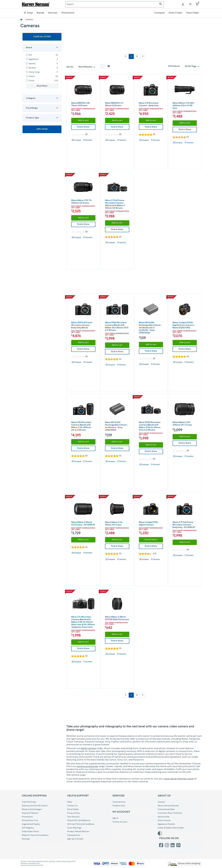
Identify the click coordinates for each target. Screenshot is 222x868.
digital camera (88, 749)
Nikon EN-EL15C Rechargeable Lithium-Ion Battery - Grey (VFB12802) (116, 426)
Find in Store (83, 127)
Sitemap (26, 839)
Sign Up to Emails (75, 839)
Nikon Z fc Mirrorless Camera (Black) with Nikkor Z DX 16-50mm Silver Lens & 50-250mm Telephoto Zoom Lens (83, 622)
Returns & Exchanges (32, 809)
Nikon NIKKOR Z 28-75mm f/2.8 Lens (81, 104)
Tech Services (119, 802)
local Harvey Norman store (179, 779)
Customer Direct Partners (170, 813)
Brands (40, 13)
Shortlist (89, 140)
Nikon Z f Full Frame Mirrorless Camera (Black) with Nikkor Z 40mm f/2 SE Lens (115, 204)
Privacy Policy (73, 813)
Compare (159, 13)
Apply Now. (42, 128)
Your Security (73, 817)
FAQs (70, 802)
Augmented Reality (31, 824)
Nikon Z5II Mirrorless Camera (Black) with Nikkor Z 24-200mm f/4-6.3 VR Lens (81, 426)
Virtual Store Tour (30, 821)
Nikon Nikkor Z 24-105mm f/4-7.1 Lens (182, 424)
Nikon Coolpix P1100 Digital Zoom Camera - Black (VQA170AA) (184, 325)
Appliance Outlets (166, 824)
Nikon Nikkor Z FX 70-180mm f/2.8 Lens (82, 202)
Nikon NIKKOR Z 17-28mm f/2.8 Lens (114, 104)
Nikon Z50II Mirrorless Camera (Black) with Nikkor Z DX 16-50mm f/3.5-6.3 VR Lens (150, 426)
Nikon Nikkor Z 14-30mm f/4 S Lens (114, 524)
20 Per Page (192, 66)
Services (53, 13)
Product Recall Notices (78, 832)
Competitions (74, 835)
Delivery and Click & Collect (35, 806)
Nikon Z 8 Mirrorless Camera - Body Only (149, 104)
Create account (120, 822)
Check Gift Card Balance (79, 821)
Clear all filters (42, 35)
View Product (151, 540)
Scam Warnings (74, 828)
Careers (161, 802)
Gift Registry (28, 828)
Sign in (115, 818)
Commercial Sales (166, 809)
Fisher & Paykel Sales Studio (171, 828)
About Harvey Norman (168, 806)
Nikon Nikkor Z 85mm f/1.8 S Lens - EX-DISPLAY (83, 524)
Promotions (68, 13)
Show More (42, 84)
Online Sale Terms (30, 832)
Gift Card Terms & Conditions (81, 824)
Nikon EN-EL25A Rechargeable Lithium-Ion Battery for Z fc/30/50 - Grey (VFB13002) (150, 328)
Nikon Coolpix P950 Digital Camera (148, 524)
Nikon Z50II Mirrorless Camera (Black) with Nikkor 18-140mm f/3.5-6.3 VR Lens (117, 326)
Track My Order (29, 802)
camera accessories (87, 767)
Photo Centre (164, 821)
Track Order (192, 13)
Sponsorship (164, 817)
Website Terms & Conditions (35, 835)
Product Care (119, 806)
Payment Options (30, 813)
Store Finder (175, 13)
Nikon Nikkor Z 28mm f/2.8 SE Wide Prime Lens (117, 618)
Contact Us (72, 806)
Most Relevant (87, 67)
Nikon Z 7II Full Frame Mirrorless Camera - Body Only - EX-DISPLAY (184, 525)
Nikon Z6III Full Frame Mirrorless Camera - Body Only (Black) (82, 325)
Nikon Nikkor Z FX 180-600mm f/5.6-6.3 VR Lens (184, 106)
